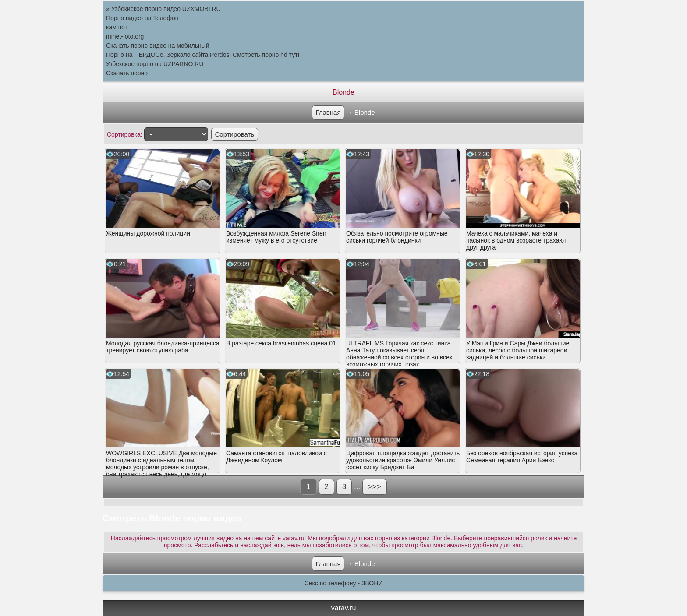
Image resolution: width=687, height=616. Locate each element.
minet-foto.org (125, 36)
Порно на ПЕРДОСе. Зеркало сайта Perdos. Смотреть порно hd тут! (203, 55)
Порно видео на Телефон (142, 18)
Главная (328, 112)
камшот (117, 27)
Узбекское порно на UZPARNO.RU (155, 64)
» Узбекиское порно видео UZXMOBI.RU (163, 9)
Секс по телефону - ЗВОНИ (344, 583)
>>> (375, 487)
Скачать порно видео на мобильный (158, 46)
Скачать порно (127, 73)
